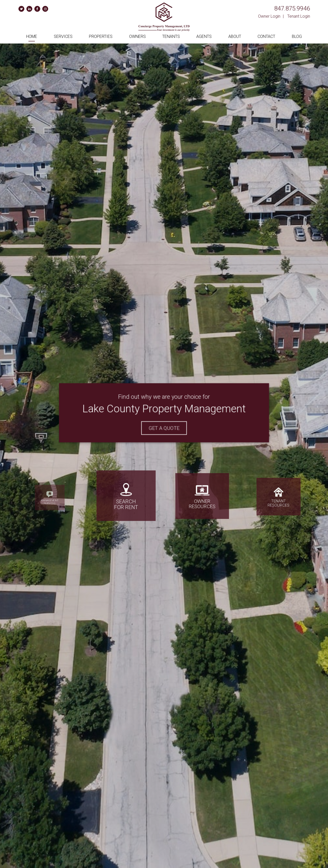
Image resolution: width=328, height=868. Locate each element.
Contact (266, 36)
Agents (204, 36)
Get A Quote (164, 427)
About (235, 36)
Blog (297, 36)
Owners (137, 36)
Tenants (171, 36)
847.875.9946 (292, 8)
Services (63, 36)
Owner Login (269, 16)
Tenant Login (299, 16)
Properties (101, 36)
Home (32, 36)
